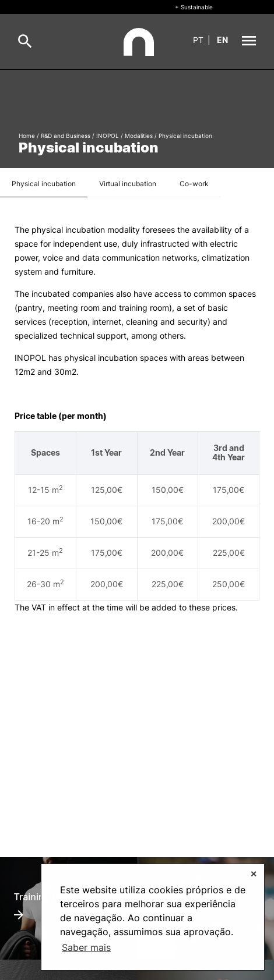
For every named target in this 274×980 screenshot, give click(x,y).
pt (198, 40)
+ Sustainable (194, 7)
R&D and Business (66, 136)
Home (27, 136)
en (222, 40)
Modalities (139, 136)
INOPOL (108, 136)
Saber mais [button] (86, 947)
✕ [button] (254, 874)
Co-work (194, 184)
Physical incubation (44, 184)
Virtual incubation (128, 184)
